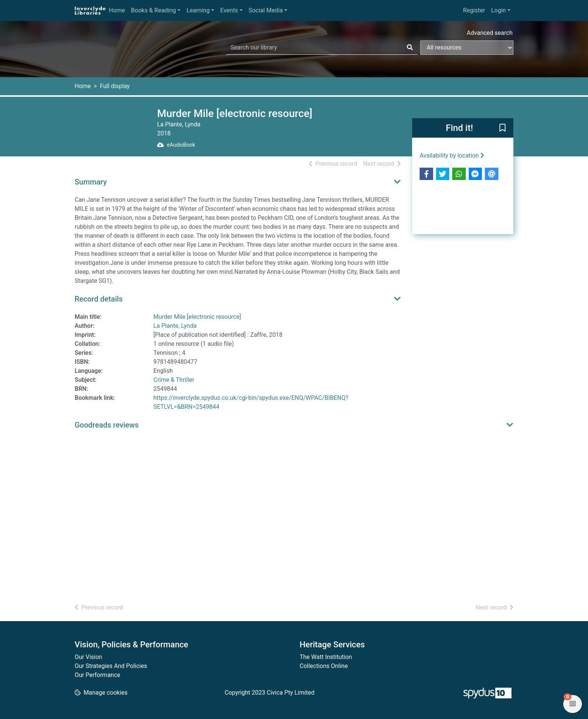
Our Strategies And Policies (111, 666)
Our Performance (97, 675)
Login (498, 10)
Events (229, 10)
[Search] (410, 48)
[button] (502, 128)
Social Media (266, 10)
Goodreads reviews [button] (107, 425)
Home (117, 10)
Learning (198, 10)
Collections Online (324, 666)
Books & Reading (153, 10)
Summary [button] (91, 182)
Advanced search (490, 33)
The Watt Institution (326, 657)
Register (474, 10)
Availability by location (452, 155)
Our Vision (88, 657)
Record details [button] (99, 299)
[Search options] (467, 48)
